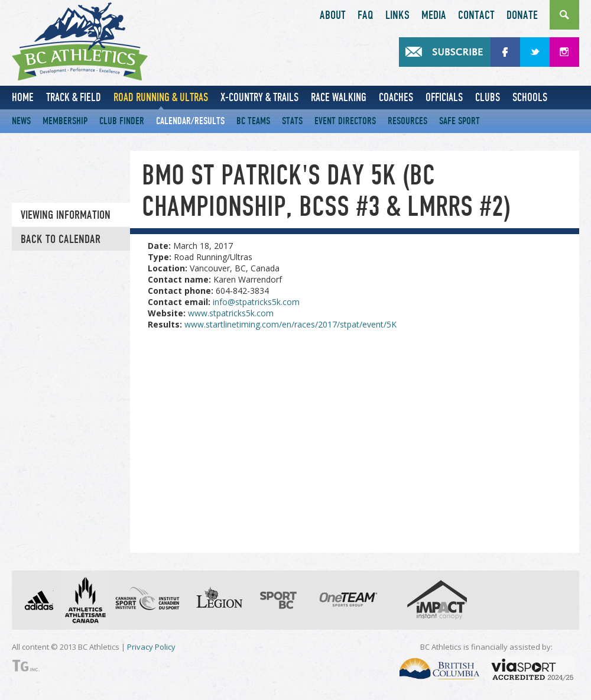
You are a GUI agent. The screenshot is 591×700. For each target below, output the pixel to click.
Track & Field (74, 97)
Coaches (396, 97)
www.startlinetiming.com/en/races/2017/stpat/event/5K (290, 324)
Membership (65, 121)
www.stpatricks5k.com (231, 313)
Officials (444, 97)
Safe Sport (460, 121)
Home (23, 97)
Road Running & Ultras (161, 97)
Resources (407, 121)
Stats (292, 121)
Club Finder (122, 121)
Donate (522, 15)
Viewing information (66, 215)
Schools (530, 97)
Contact (476, 15)
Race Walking (339, 97)
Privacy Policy (151, 647)
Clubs (488, 97)
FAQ (366, 15)
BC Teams (253, 121)
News (21, 121)
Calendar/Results (190, 121)
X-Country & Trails (259, 97)
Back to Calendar (61, 239)
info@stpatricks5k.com (256, 302)
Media (434, 15)
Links (397, 15)
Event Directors (345, 121)
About (333, 15)
